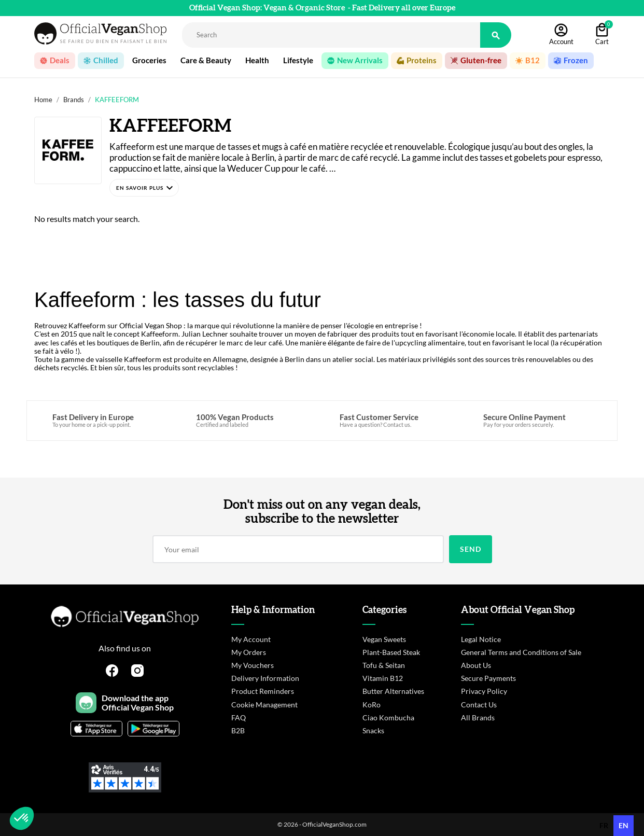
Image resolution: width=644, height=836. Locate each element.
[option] (604, 826)
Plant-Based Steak (391, 652)
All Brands (478, 717)
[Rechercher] (331, 35)
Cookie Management (264, 705)
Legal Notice (481, 639)
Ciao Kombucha (388, 717)
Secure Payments (488, 678)
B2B (238, 730)
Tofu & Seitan (384, 665)
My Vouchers (253, 665)
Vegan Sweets (384, 639)
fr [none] (604, 825)
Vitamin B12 (383, 678)
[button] (144, 188)
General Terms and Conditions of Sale (521, 652)
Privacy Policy (484, 691)
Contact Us (479, 705)
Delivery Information (265, 678)
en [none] (624, 825)
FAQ (239, 717)
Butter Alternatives (393, 691)
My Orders (249, 652)
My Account (251, 639)
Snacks (373, 730)
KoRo (372, 705)
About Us (476, 665)
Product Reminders (263, 691)
